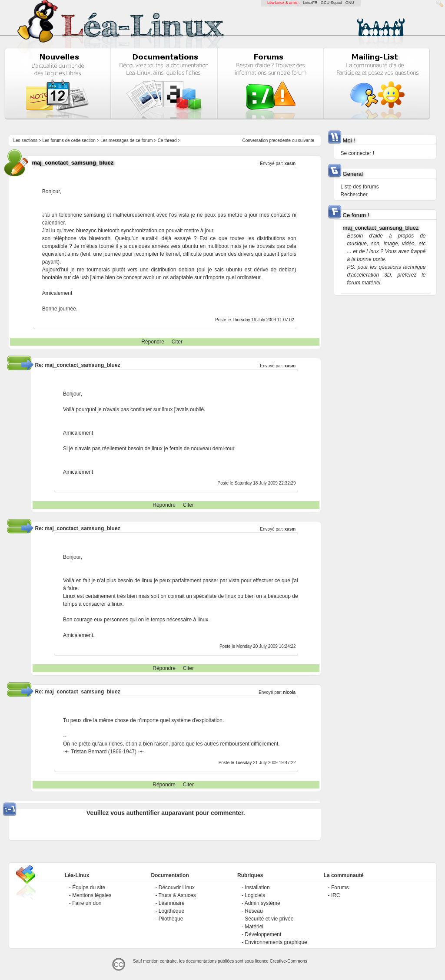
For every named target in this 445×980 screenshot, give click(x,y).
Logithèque (171, 911)
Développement (263, 934)
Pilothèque (171, 919)
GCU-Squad (331, 3)
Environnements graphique (276, 942)
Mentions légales (92, 895)
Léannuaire (172, 903)
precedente (280, 140)
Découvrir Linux (177, 888)
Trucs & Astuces (177, 895)
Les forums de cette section (69, 140)
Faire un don (87, 903)
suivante (306, 140)
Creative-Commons (289, 961)
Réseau (254, 911)
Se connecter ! (357, 153)
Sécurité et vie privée (269, 919)
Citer (177, 342)
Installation (257, 888)
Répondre (153, 342)
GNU (350, 3)
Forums (340, 888)
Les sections (25, 140)
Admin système (262, 903)
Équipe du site (89, 888)
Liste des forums (360, 187)
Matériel (254, 927)
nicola (289, 692)
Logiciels (255, 895)
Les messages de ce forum (126, 140)
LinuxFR (310, 3)
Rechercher (354, 195)
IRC (336, 895)
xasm (290, 163)
